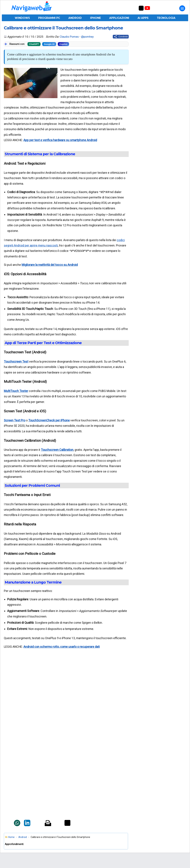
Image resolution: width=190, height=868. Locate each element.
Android (75, 18)
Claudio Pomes (69, 37)
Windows (22, 18)
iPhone (96, 18)
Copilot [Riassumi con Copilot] (63, 44)
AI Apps (143, 18)
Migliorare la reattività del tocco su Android (50, 265)
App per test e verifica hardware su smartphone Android (60, 140)
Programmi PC (49, 18)
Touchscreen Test (16, 361)
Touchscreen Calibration (57, 450)
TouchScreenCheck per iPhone (49, 420)
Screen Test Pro (15, 420)
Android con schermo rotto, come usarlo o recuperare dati (62, 647)
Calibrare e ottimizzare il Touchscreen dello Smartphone (63, 28)
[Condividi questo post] (121, 37)
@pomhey (87, 37)
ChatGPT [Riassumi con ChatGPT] (34, 44)
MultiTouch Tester (16, 391)
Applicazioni (119, 18)
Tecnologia (166, 18)
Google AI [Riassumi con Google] (49, 44)
